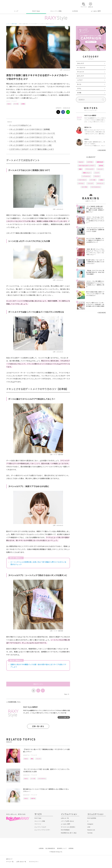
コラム (79, 88)
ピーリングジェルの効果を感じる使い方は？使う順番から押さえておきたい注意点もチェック (38, 563)
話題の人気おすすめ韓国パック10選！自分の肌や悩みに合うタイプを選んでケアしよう (38, 666)
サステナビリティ (34, 862)
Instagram (90, 824)
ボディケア (80, 76)
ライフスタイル (42, 779)
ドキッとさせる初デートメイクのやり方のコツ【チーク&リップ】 (33, 141)
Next (67, 694)
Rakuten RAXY (15, 5)
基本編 (101, 166)
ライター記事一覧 (64, 717)
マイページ (38, 824)
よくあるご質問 (96, 11)
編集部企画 (100, 162)
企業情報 (41, 848)
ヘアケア (80, 80)
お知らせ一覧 (65, 818)
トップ (16, 11)
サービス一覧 (10, 862)
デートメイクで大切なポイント (20, 125)
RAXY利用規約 (65, 830)
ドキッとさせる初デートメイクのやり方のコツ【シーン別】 (31, 145)
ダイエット (100, 183)
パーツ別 (16, 104)
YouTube (90, 833)
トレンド (38, 759)
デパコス (81, 183)
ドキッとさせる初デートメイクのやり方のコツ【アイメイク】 (32, 137)
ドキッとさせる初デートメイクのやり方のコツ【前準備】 (30, 129)
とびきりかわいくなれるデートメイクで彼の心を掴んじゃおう (32, 149)
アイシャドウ (90, 169)
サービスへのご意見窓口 (68, 827)
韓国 (32, 759)
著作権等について (62, 848)
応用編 (23, 104)
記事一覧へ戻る (38, 726)
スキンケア (80, 63)
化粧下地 (33, 798)
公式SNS (75, 11)
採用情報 (71, 848)
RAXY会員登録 (92, 818)
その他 (79, 93)
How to (9, 104)
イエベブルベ (82, 180)
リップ (97, 173)
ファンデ (90, 183)
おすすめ (90, 162)
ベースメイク (81, 68)
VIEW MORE (101, 150)
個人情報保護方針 (50, 848)
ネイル (79, 84)
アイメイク (14, 101)
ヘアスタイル (86, 176)
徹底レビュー (87, 173)
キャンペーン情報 (56, 11)
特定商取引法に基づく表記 (69, 833)
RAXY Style (36, 11)
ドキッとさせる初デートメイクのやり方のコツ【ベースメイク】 (32, 133)
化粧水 (101, 180)
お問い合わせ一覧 (21, 862)
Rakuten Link (91, 830)
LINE (89, 827)
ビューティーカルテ (40, 827)
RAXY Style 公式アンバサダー (87, 166)
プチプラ (97, 176)
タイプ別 (84, 187)
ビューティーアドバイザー (42, 830)
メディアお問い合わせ (67, 821)
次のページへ (38, 684)
